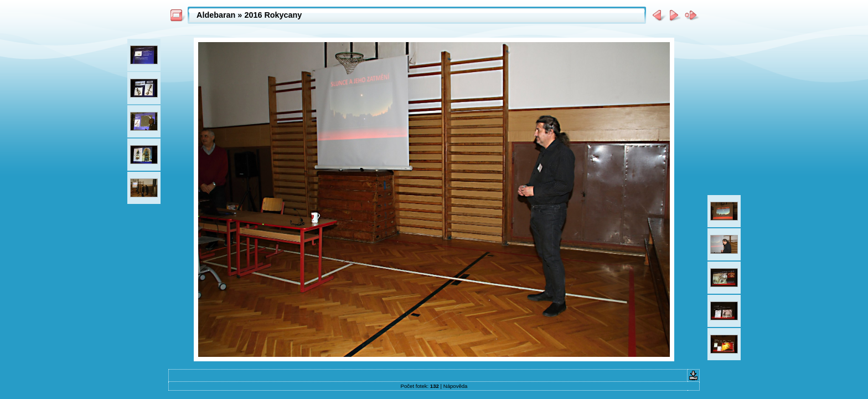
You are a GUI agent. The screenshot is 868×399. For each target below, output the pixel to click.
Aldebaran (216, 15)
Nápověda (456, 386)
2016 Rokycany (273, 15)
